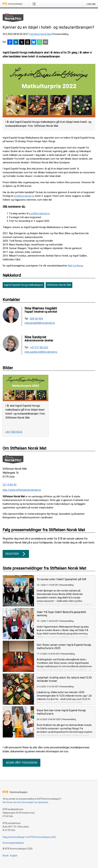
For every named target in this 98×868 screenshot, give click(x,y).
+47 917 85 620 (39, 348)
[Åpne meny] (35, 4)
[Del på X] (22, 42)
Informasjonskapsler (13, 843)
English (14, 856)
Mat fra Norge (76, 266)
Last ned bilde (14, 432)
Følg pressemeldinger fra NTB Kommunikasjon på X (29, 837)
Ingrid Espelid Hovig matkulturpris (23, 285)
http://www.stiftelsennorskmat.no (22, 490)
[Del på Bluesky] (34, 42)
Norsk (6, 856)
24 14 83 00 (10, 485)
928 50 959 (36, 319)
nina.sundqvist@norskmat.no (41, 352)
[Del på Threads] (28, 42)
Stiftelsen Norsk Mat (41, 34)
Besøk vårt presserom (21, 763)
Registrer (16, 554)
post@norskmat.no (24, 196)
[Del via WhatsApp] (40, 42)
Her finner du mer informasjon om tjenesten (25, 802)
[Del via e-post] (45, 42)
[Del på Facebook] (10, 42)
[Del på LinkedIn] (16, 42)
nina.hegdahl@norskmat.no (40, 323)
